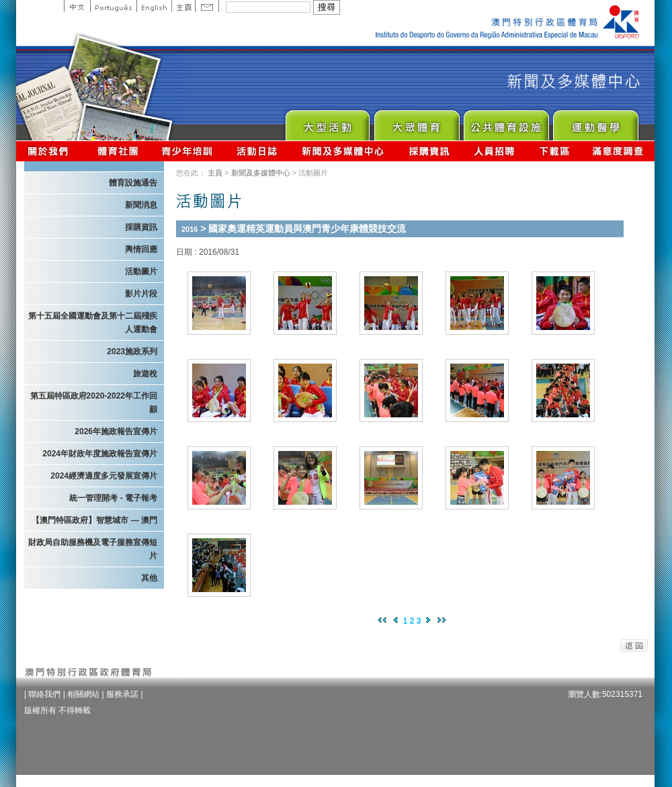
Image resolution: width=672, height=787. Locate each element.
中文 (77, 6)
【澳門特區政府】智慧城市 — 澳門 (94, 520)
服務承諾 (122, 694)
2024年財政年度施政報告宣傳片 (100, 454)
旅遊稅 (145, 374)
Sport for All (416, 122)
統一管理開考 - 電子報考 (113, 498)
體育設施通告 (133, 183)
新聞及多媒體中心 (343, 151)
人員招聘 (494, 151)
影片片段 (141, 294)
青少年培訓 (187, 151)
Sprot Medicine (595, 122)
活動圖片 (141, 272)
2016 (190, 229)
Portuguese (113, 6)
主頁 (183, 6)
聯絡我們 (44, 694)
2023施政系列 (132, 351)
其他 (149, 578)
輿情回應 (141, 249)
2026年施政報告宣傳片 (116, 431)
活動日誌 (258, 151)
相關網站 (83, 694)
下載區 (554, 151)
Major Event (327, 122)
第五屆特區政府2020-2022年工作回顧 (94, 403)
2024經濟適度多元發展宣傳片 (104, 476)
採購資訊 (429, 151)
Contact (207, 6)
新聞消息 (141, 205)
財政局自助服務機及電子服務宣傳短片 (93, 549)
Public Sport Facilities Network (506, 122)
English (154, 6)
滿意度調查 (618, 151)
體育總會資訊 (118, 151)
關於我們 (51, 151)
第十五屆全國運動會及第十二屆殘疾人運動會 (93, 323)
